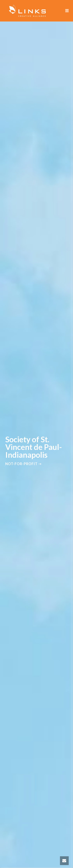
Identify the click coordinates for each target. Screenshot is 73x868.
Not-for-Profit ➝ (23, 464)
